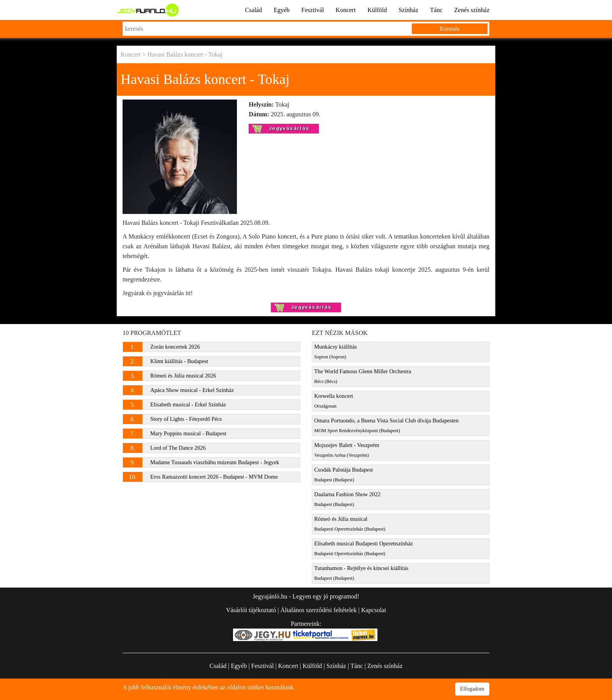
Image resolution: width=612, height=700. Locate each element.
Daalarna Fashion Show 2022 (347, 499)
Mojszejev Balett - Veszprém (347, 450)
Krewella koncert (334, 401)
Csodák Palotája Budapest (343, 475)
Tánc (436, 10)
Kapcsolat (374, 610)
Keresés (450, 29)
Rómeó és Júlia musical (350, 524)
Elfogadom (472, 689)
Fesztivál (313, 10)
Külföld (377, 10)
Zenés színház (472, 10)
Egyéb (282, 10)
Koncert (346, 10)
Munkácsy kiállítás (335, 352)
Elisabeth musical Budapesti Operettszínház (364, 548)
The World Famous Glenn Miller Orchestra (363, 376)
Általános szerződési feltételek (318, 610)
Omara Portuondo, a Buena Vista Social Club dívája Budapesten (386, 425)
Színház (408, 10)
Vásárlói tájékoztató (251, 610)
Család (254, 10)
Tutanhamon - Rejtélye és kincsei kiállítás (361, 573)
